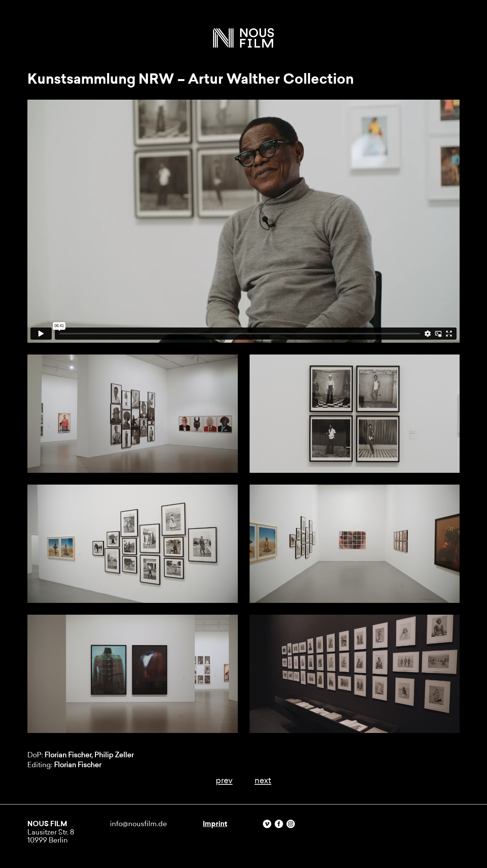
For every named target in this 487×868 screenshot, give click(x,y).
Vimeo (267, 824)
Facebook (279, 824)
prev (224, 780)
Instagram (291, 824)
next (263, 780)
